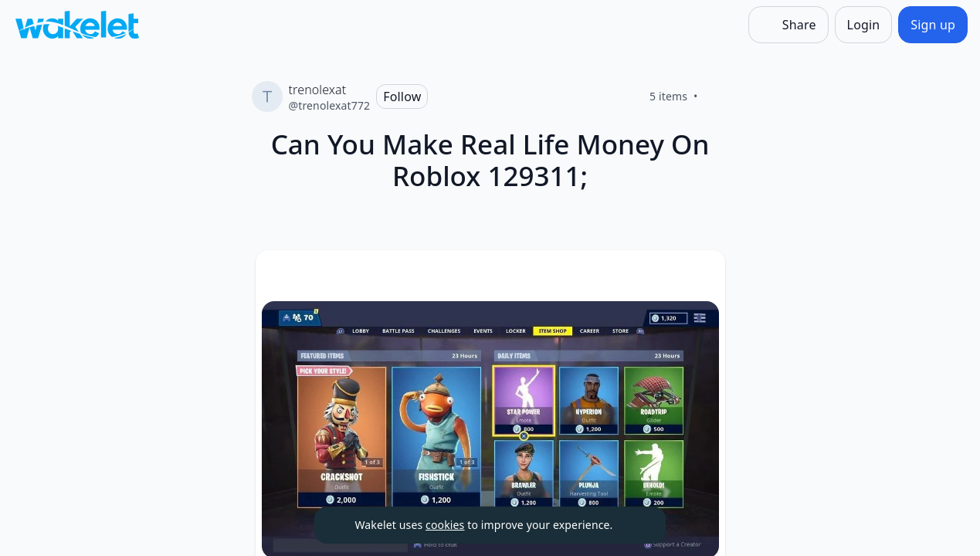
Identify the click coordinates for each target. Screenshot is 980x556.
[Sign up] (933, 25)
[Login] (864, 25)
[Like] (717, 97)
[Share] (788, 25)
